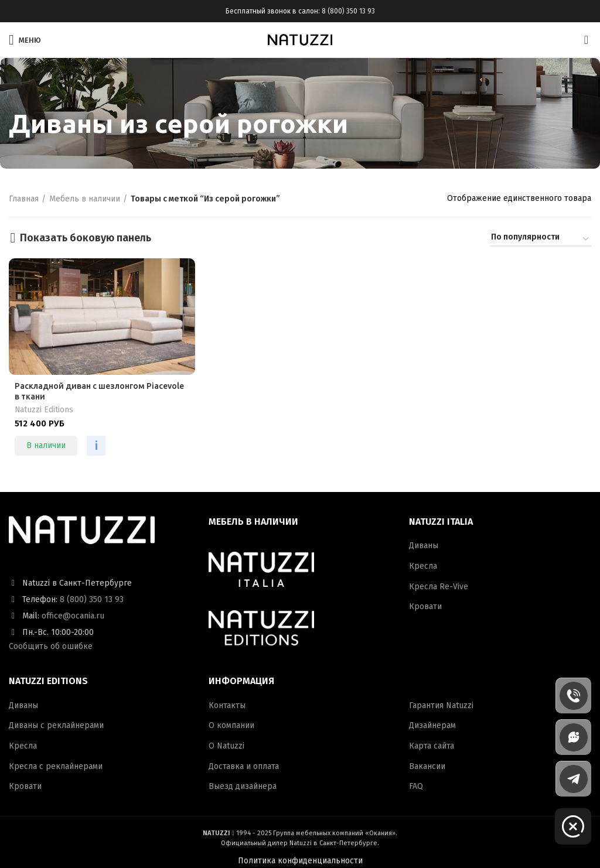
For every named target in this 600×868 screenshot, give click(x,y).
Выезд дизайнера (243, 786)
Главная (24, 199)
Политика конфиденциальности (300, 861)
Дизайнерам (432, 725)
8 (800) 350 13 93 (348, 11)
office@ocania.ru (73, 616)
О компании (231, 725)
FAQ (416, 786)
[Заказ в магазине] (541, 239)
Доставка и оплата (244, 766)
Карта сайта (432, 746)
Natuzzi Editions (44, 410)
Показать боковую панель (86, 238)
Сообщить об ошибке (51, 646)
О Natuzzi (226, 746)
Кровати (425, 606)
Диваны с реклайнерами (56, 725)
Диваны (424, 546)
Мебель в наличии (85, 199)
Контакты (227, 705)
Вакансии (427, 766)
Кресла (423, 566)
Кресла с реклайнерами (56, 766)
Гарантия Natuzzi (441, 705)
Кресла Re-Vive (439, 587)
